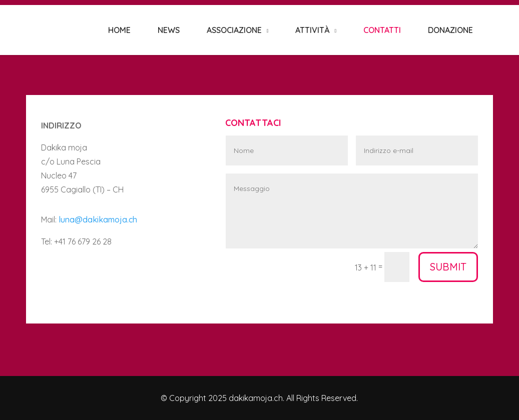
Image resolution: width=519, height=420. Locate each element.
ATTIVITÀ (312, 30)
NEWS (169, 30)
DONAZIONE (450, 30)
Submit (448, 267)
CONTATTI (382, 30)
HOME (119, 30)
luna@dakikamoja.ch (98, 219)
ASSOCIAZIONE (234, 30)
